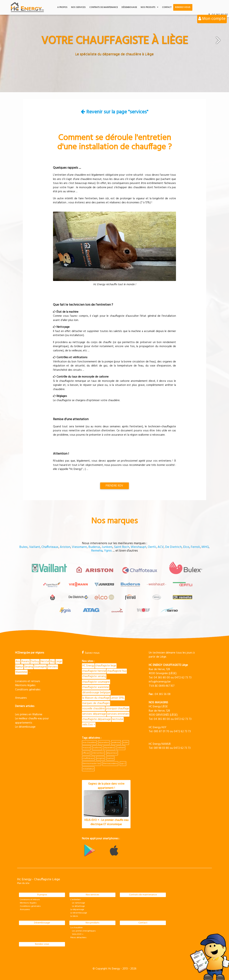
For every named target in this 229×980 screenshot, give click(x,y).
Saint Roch (122, 547)
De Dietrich (173, 547)
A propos (62, 7)
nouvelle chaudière (94, 709)
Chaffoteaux (50, 547)
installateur (88, 769)
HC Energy (88, 666)
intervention (98, 753)
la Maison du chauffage (96, 698)
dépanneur (112, 753)
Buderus (94, 547)
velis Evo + (89, 725)
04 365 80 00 (162, 678)
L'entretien (75, 900)
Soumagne (40, 667)
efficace (86, 753)
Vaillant (35, 547)
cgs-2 (123, 764)
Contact (167, 7)
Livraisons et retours (28, 681)
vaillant (121, 748)
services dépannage (94, 714)
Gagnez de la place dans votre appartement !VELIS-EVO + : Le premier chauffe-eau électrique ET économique (106, 804)
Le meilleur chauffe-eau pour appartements (32, 721)
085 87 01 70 (161, 731)
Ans (18, 661)
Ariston (65, 547)
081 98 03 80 (161, 748)
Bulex (23, 547)
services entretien (118, 714)
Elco (186, 547)
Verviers (53, 667)
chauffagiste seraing (94, 676)
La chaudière (76, 928)
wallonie (97, 748)
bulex (126, 743)
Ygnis (108, 551)
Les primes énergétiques (83, 931)
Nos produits (149, 7)
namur (110, 758)
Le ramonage (78, 903)
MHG (205, 547)
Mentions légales (25, 685)
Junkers (107, 547)
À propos (42, 895)
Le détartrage (78, 906)
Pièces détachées (78, 938)
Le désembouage (25, 727)
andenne (116, 743)
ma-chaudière (89, 743)
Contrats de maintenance (104, 7)
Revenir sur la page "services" (114, 112)
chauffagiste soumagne (96, 682)
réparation (104, 743)
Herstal (45, 661)
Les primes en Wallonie (29, 715)
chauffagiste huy (117, 671)
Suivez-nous (91, 653)
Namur (19, 667)
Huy (52, 661)
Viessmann (79, 547)
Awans (25, 661)
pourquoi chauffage (117, 709)
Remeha (97, 551)
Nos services (78, 7)
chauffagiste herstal (94, 671)
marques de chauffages (96, 703)
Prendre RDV (114, 486)
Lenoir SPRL (118, 698)
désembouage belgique (96, 693)
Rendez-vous (183, 7)
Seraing (29, 667)
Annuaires (21, 698)
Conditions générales (28, 690)
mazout (87, 748)
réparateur (109, 748)
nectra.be (118, 719)
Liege (59, 661)
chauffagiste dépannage (97, 719)
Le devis (74, 916)
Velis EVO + (77, 934)
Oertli (152, 547)
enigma (101, 758)
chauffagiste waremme (96, 687)
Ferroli (195, 547)
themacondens (110, 764)
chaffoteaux (88, 758)
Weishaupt (139, 547)
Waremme (21, 672)
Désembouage (129, 7)
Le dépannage (77, 910)
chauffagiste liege (106, 666)
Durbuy (35, 661)
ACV (161, 547)
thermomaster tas (92, 764)
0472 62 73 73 (183, 678)
